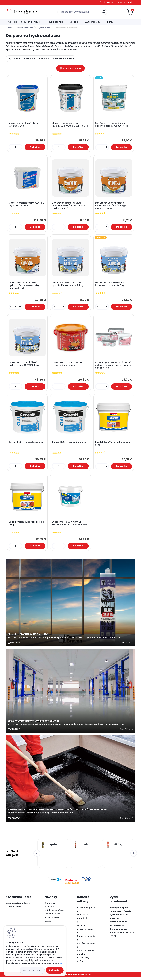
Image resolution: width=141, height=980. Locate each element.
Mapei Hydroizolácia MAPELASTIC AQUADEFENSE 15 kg (27, 205)
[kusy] (16, 148)
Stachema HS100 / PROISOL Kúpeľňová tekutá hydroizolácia (70, 526)
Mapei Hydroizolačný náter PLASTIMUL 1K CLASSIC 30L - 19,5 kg (70, 125)
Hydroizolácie (44, 28)
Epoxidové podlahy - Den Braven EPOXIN (33, 724)
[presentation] (37, 856)
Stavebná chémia (31, 22)
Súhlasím (55, 970)
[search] (104, 13)
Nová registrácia (125, 2)
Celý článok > (127, 646)
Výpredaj (12, 22)
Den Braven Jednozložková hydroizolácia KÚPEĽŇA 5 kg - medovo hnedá (111, 206)
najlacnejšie (14, 58)
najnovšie (44, 58)
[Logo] (23, 12)
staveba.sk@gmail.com (18, 906)
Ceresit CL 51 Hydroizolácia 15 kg (26, 444)
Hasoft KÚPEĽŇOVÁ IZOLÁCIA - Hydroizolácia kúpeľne (68, 365)
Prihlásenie (108, 2)
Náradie (74, 22)
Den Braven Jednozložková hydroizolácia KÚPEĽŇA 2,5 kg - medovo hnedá (69, 206)
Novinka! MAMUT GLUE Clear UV (28, 637)
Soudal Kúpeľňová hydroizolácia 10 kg (27, 526)
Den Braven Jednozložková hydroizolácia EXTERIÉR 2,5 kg (68, 285)
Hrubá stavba (55, 22)
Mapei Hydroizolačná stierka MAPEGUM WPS (24, 125)
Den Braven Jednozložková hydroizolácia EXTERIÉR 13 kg (24, 365)
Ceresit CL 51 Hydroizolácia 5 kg (69, 444)
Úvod (10, 28)
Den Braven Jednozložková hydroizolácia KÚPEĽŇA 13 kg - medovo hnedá (25, 287)
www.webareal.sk (82, 977)
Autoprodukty (93, 22)
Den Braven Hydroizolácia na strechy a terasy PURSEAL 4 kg (112, 125)
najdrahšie (29, 58)
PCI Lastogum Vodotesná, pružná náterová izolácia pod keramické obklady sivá (114, 367)
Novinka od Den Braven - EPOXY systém (53, 920)
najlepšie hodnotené (63, 58)
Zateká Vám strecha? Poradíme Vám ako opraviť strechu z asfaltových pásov (58, 812)
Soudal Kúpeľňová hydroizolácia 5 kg (113, 446)
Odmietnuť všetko (32, 970)
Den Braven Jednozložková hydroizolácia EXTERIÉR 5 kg (110, 285)
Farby (110, 22)
